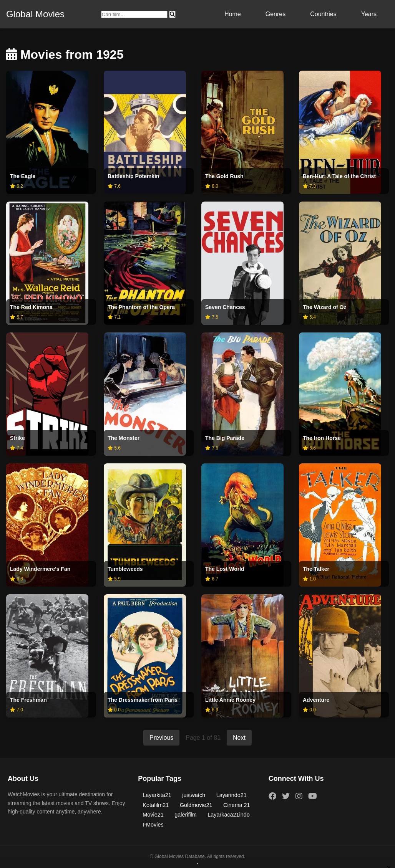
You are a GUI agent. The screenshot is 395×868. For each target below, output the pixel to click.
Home (233, 14)
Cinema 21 (237, 805)
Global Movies (35, 14)
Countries (323, 14)
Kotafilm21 (156, 805)
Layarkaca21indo (229, 815)
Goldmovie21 (196, 805)
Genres (276, 14)
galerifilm (186, 815)
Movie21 (153, 815)
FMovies (153, 825)
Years (369, 14)
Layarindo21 (232, 795)
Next (239, 738)
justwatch (194, 795)
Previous (161, 738)
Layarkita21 (157, 795)
